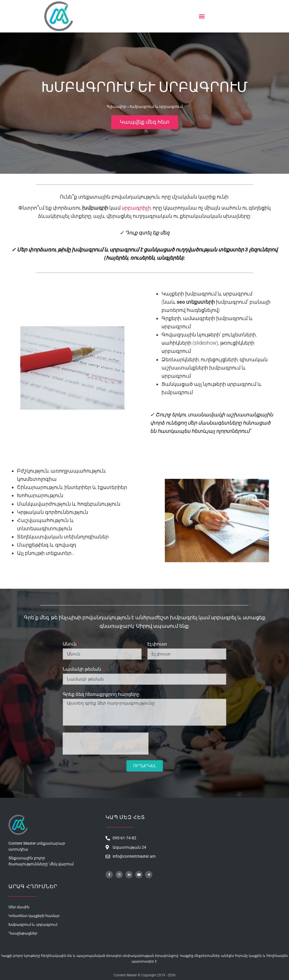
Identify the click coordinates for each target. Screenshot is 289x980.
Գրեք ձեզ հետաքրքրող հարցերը (101, 694)
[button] (202, 16)
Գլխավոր (117, 106)
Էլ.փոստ (158, 644)
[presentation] (106, 744)
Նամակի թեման (82, 669)
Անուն (70, 644)
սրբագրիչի (136, 208)
